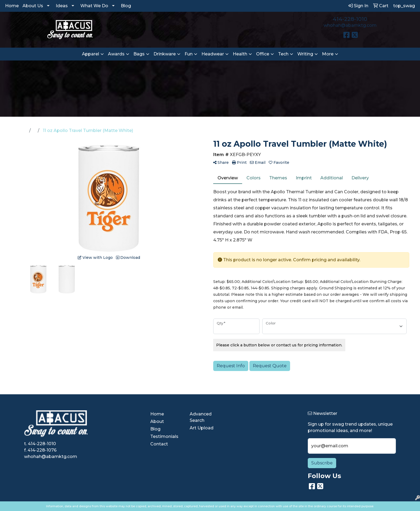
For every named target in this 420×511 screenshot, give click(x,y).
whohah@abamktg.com (350, 25)
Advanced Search (201, 417)
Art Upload (202, 428)
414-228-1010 (350, 19)
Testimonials (164, 436)
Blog (126, 6)
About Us (33, 6)
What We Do (94, 6)
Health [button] (240, 54)
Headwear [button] (213, 54)
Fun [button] (189, 54)
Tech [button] (283, 54)
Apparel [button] (91, 54)
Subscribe (322, 463)
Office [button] (263, 54)
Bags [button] (139, 54)
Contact (159, 444)
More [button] (328, 54)
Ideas (62, 6)
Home (12, 6)
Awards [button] (116, 54)
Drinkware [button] (165, 54)
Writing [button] (305, 54)
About (157, 421)
